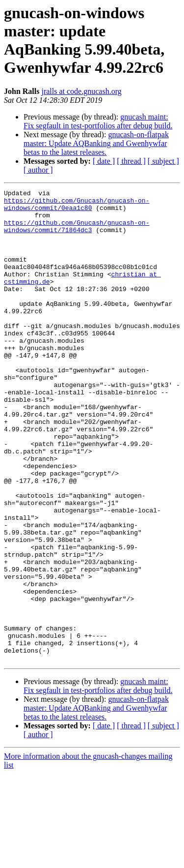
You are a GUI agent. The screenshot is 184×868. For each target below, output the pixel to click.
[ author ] (38, 170)
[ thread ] (131, 161)
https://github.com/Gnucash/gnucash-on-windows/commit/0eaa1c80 (77, 208)
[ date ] (104, 161)
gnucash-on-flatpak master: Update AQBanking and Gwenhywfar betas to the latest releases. (96, 143)
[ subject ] (163, 161)
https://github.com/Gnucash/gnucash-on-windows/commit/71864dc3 (77, 234)
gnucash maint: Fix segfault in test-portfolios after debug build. (98, 121)
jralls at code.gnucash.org (81, 91)
